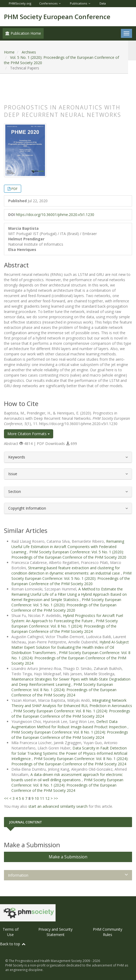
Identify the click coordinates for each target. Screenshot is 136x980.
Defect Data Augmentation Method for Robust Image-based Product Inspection (69, 724)
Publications (78, 3)
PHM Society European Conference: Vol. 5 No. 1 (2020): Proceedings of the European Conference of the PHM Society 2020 (69, 555)
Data (103, 3)
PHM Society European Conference (57, 17)
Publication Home (23, 33)
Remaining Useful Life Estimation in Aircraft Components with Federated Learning (68, 547)
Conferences (48, 3)
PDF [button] (14, 189)
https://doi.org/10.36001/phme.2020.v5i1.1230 (55, 215)
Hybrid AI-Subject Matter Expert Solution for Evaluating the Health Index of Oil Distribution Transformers (70, 647)
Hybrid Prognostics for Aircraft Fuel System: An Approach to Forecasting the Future (67, 618)
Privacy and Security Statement (55, 932)
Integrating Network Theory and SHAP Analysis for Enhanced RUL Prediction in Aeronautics (72, 703)
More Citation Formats (29, 434)
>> (56, 798)
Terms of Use (11, 932)
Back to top (13, 944)
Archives (29, 52)
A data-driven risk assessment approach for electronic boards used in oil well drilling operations (67, 777)
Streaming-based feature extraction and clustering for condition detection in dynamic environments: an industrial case (66, 570)
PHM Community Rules (108, 932)
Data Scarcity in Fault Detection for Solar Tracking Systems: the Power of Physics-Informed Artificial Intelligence (69, 753)
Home (9, 52)
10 (37, 798)
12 (47, 798)
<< (6, 798)
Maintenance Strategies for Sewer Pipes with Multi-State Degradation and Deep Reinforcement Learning (71, 682)
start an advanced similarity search (58, 806)
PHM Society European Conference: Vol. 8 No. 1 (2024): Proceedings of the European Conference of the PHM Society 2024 (65, 626)
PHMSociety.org (20, 3)
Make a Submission (68, 857)
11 (42, 798)
